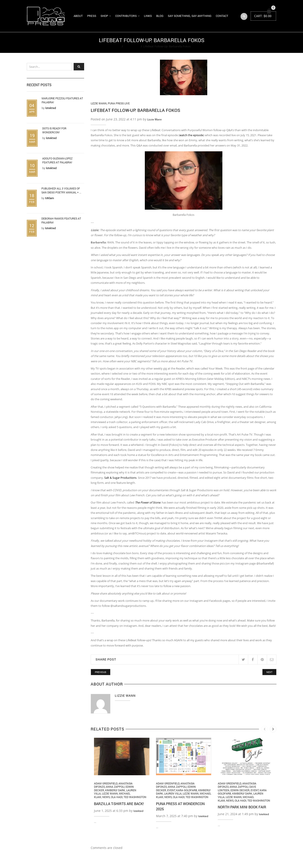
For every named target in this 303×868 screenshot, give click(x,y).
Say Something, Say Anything (190, 16)
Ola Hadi (117, 797)
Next (269, 672)
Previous (101, 672)
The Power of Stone (148, 502)
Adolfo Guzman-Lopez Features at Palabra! (57, 160)
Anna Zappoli (115, 787)
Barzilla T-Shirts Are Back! (119, 804)
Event (171, 790)
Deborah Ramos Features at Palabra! (61, 220)
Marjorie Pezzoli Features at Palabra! (62, 100)
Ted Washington (135, 797)
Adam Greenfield (106, 783)
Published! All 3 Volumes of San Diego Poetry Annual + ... (61, 190)
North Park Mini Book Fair (242, 807)
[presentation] (265, 729)
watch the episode (191, 135)
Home (116, 46)
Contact (222, 16)
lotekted (138, 811)
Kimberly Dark (115, 790)
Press (92, 16)
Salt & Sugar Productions (120, 478)
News (106, 797)
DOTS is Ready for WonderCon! (54, 130)
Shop (104, 16)
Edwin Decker (240, 790)
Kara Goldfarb (187, 790)
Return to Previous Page (260, 43)
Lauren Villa (173, 793)
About (78, 16)
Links (148, 16)
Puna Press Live (119, 103)
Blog (160, 16)
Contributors (126, 16)
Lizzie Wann (132, 46)
